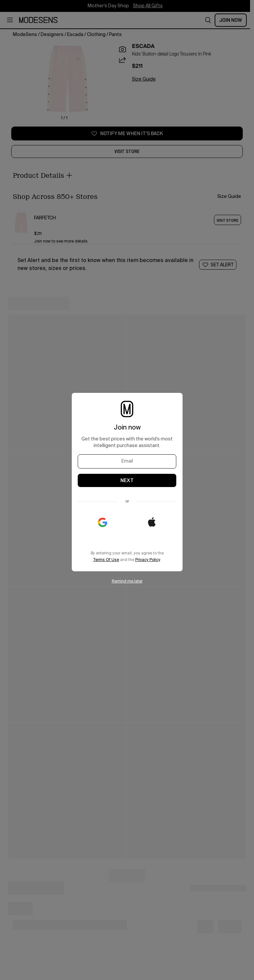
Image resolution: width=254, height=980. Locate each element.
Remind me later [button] (127, 582)
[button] (152, 522)
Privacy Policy (148, 560)
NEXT (127, 480)
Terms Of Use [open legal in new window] (106, 560)
